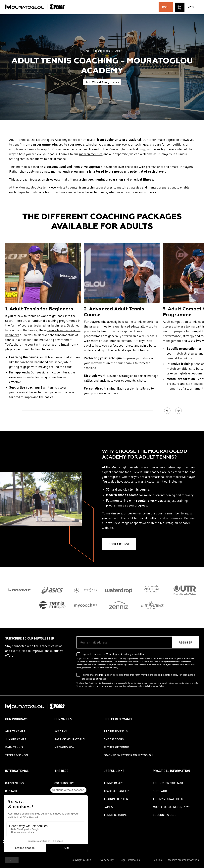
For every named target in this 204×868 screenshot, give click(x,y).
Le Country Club (165, 815)
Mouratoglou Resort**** (171, 807)
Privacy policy (106, 860)
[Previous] (167, 411)
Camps (108, 807)
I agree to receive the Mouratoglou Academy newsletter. (113, 654)
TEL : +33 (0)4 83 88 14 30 (168, 783)
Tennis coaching (116, 815)
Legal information (130, 860)
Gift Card (160, 791)
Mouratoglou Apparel (175, 523)
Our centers (15, 783)
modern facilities (91, 154)
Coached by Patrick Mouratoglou (128, 755)
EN (12, 860)
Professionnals (116, 731)
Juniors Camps (16, 739)
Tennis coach (102, 51)
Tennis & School (17, 755)
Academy (61, 731)
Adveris (195, 860)
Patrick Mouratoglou (70, 739)
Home (86, 51)
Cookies (157, 860)
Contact (11, 791)
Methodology (64, 747)
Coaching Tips (64, 783)
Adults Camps (15, 731)
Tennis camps (113, 783)
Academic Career (116, 791)
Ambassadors (114, 739)
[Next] (178, 411)
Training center (116, 799)
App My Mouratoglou (168, 799)
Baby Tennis (14, 747)
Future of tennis (116, 747)
